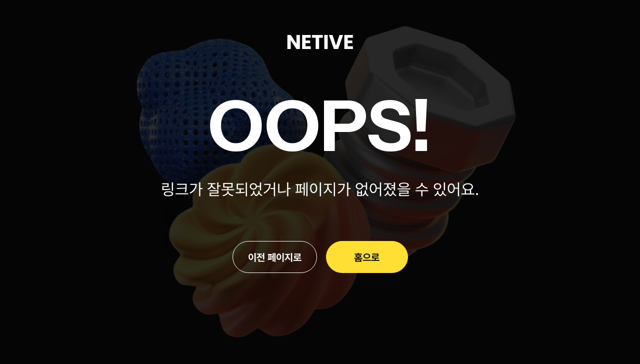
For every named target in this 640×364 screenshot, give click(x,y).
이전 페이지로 (275, 257)
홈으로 (367, 257)
